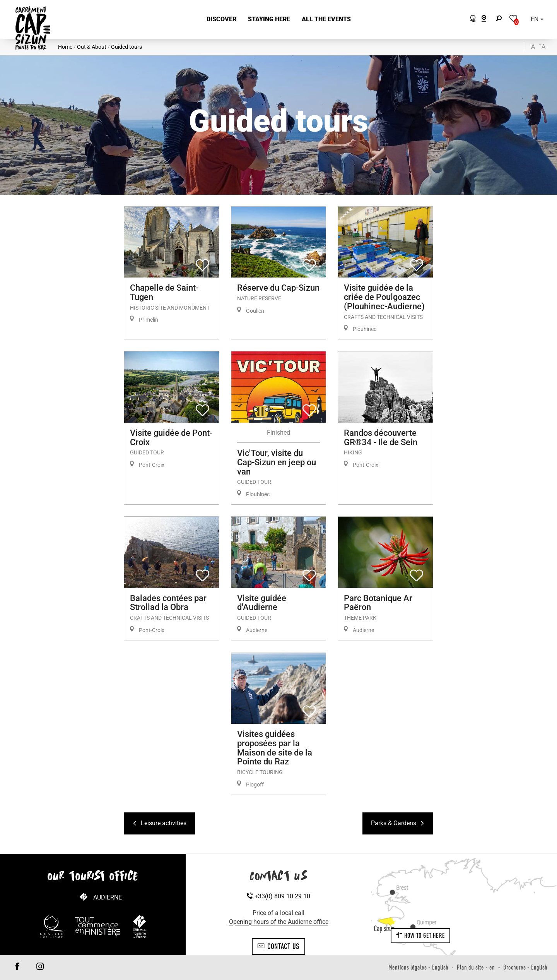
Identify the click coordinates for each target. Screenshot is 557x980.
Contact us (278, 946)
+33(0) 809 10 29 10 (278, 896)
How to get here (420, 935)
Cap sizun (384, 929)
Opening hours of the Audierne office (279, 922)
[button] (221, 20)
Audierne (108, 897)
